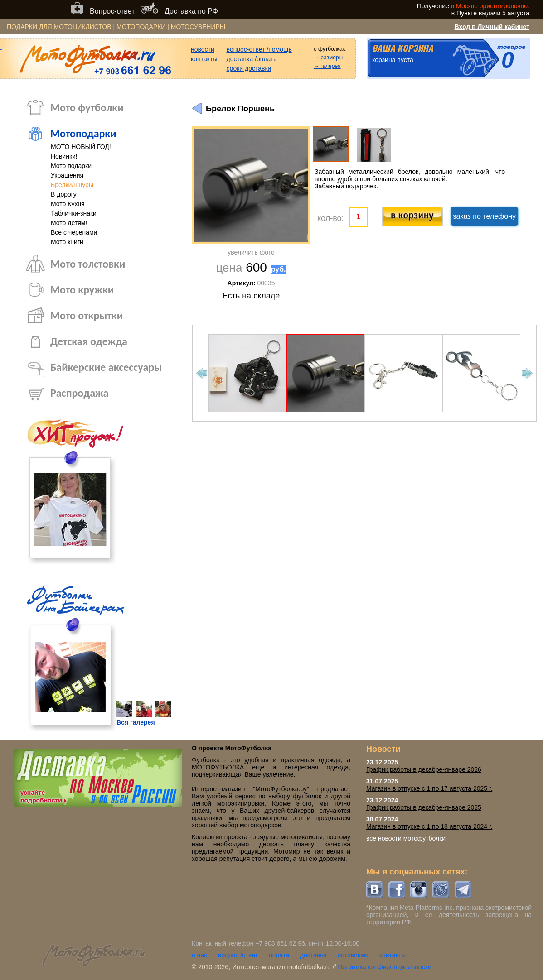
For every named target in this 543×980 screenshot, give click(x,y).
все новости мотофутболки (406, 838)
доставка (313, 955)
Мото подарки (71, 166)
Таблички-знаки (74, 213)
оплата (279, 955)
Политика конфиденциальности (385, 967)
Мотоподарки (83, 133)
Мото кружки (82, 290)
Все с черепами (74, 232)
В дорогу (64, 194)
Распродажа (79, 393)
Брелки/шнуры (72, 185)
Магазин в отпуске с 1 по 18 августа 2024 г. (429, 826)
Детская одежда (89, 341)
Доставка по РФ (191, 11)
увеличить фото (251, 252)
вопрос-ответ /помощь (259, 49)
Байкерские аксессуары (106, 367)
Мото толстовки (88, 264)
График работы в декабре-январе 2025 (424, 807)
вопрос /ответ (238, 955)
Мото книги (67, 242)
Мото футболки (87, 108)
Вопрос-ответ (112, 11)
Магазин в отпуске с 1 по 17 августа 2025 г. (429, 788)
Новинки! (64, 156)
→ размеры (328, 58)
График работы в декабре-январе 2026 (424, 769)
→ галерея (327, 66)
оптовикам (353, 955)
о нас (199, 955)
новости (203, 49)
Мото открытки (87, 315)
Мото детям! (69, 223)
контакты (204, 59)
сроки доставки (249, 68)
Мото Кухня (68, 204)
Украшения (67, 175)
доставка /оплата (252, 59)
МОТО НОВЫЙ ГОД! (81, 147)
